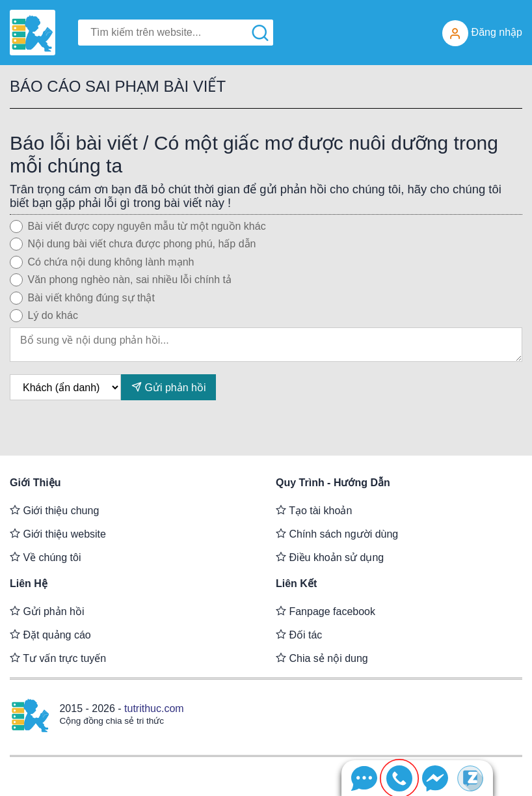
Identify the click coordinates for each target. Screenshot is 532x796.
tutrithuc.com (154, 708)
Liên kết (296, 583)
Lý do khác (53, 315)
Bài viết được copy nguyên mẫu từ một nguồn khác (147, 226)
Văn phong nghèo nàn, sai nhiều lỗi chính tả (130, 280)
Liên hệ (29, 583)
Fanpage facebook (326, 611)
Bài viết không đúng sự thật (91, 298)
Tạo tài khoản (314, 510)
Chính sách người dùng (337, 534)
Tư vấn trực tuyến (58, 658)
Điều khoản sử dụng (330, 557)
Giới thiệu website (58, 534)
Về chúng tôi (46, 557)
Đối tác (299, 635)
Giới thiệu (35, 483)
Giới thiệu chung (54, 510)
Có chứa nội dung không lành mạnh (111, 262)
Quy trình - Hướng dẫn (333, 483)
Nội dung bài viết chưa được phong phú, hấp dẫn (142, 244)
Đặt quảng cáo (50, 635)
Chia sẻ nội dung (322, 658)
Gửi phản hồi (168, 387)
